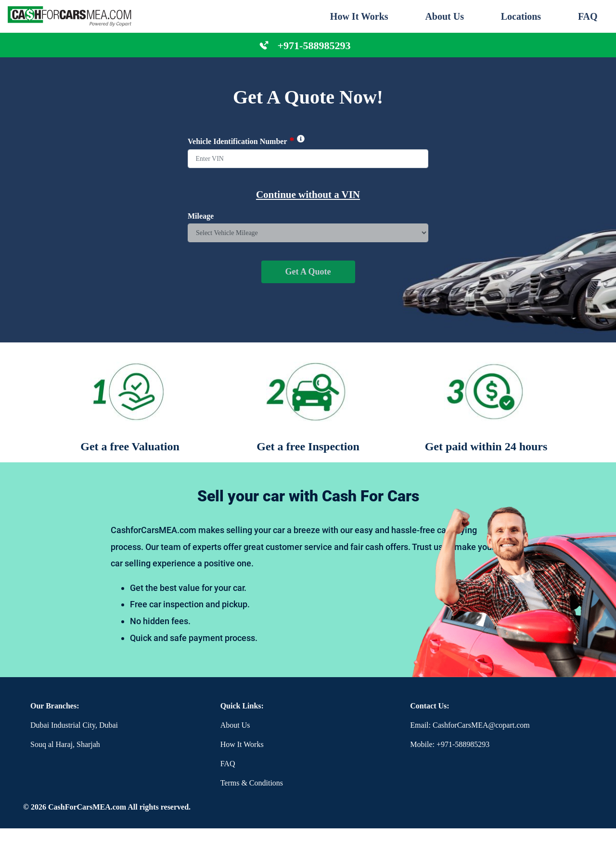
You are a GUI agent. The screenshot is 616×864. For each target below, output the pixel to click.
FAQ (588, 16)
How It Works (359, 16)
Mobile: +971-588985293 (450, 744)
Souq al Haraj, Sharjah (65, 744)
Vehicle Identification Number (246, 141)
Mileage (201, 216)
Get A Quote (308, 272)
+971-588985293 (314, 46)
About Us (444, 16)
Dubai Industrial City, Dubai (74, 725)
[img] (301, 139)
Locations (521, 16)
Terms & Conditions (252, 783)
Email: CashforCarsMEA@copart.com (470, 725)
